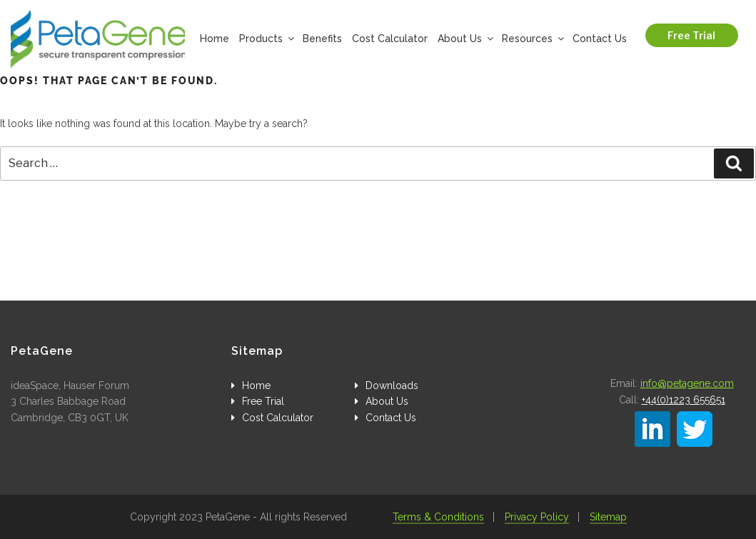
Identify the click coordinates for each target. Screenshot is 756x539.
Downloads (392, 386)
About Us (465, 39)
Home (215, 39)
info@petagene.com (687, 383)
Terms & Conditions (438, 517)
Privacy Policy (537, 517)
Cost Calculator (390, 39)
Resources (532, 39)
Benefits (322, 39)
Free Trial (691, 35)
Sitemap (608, 517)
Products (266, 39)
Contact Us (600, 39)
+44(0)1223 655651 (684, 400)
